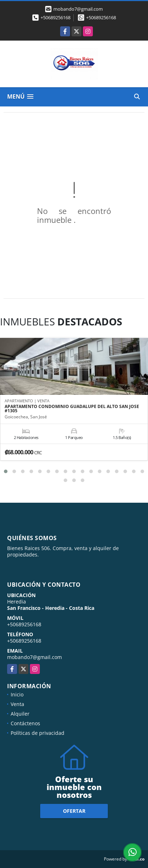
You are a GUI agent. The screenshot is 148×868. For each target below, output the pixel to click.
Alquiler (20, 714)
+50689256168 (55, 17)
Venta (17, 704)
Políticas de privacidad (38, 733)
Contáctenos (25, 723)
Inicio (17, 694)
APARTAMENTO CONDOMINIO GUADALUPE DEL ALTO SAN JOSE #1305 (72, 409)
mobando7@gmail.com (35, 657)
